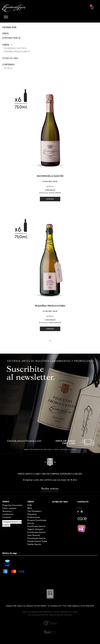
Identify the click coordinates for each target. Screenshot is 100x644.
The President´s (35, 511)
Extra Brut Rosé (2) (11, 38)
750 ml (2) (8, 68)
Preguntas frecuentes (12, 505)
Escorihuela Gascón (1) (15, 48)
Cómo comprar (9, 508)
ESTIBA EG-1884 (10, 58)
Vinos (5, 34)
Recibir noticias (50, 489)
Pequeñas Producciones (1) (17, 52)
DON (29, 505)
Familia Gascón (34, 544)
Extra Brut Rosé (50, 182)
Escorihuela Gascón (36, 538)
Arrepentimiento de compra (12, 523)
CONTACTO (83, 502)
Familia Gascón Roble (37, 541)
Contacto (7, 517)
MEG (30, 508)
